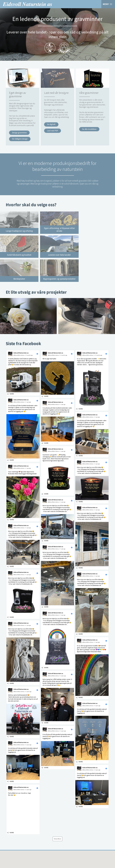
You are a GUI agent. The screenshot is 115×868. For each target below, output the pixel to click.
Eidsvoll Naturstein (27, 4)
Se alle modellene (89, 129)
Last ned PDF (53, 131)
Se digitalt (51, 124)
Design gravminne (19, 133)
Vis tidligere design (20, 139)
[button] (23, 348)
